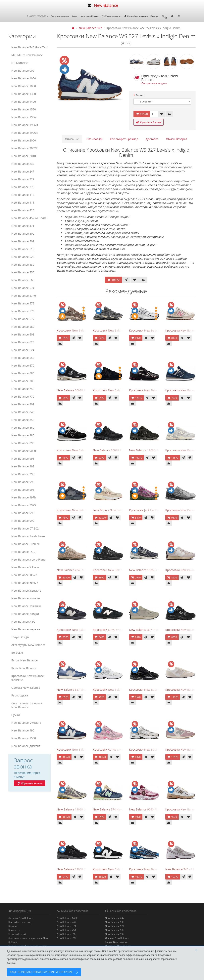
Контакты (14, 930)
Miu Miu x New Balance (27, 55)
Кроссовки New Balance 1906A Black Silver (158, 690)
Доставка (152, 139)
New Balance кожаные (26, 606)
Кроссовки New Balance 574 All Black (118, 390)
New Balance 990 (23, 730)
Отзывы (154, 16)
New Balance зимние (26, 598)
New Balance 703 (23, 381)
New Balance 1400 (24, 102)
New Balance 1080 (24, 86)
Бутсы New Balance (25, 660)
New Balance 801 (23, 404)
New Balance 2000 (24, 140)
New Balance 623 (23, 342)
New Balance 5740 (24, 296)
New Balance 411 (23, 202)
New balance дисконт (26, 746)
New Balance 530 (23, 265)
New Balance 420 (23, 210)
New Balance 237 (23, 164)
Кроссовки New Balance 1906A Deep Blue (157, 869)
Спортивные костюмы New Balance (27, 705)
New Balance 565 (23, 280)
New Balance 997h (24, 497)
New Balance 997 (66, 938)
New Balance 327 (23, 179)
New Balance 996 (23, 490)
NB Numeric (20, 63)
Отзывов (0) (94, 139)
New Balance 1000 (24, 78)
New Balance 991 (23, 459)
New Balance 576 (23, 311)
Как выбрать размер (136, 16)
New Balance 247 (23, 171)
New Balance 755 (23, 389)
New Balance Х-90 (23, 622)
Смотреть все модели (154, 83)
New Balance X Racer (25, 567)
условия (118, 959)
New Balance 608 (23, 334)
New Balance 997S (24, 505)
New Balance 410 (23, 195)
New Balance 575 (23, 303)
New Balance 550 (23, 272)
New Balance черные (26, 629)
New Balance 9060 (24, 451)
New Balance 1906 (24, 117)
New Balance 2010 (24, 156)
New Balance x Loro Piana (28, 559)
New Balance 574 (23, 288)
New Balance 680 (23, 373)
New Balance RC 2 (23, 552)
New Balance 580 (23, 327)
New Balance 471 (23, 226)
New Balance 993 (23, 474)
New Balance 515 (23, 249)
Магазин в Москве (90, 16)
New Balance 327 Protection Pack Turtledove (159, 630)
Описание (72, 139)
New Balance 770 (23, 396)
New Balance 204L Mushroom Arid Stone (84, 570)
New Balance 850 (23, 420)
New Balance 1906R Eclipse (147, 570)
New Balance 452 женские (29, 218)
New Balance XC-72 (24, 575)
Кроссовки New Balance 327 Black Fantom (85, 510)
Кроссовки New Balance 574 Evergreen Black (87, 450)
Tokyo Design (20, 637)
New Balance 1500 (24, 738)
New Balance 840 (23, 412)
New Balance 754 (66, 930)
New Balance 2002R (25, 148)
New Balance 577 (23, 319)
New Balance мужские (26, 723)
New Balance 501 (23, 241)
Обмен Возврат (177, 139)
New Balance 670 (23, 365)
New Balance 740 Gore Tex (29, 47)
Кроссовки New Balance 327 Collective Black (123, 869)
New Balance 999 (23, 521)
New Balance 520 (23, 257)
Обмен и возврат (111, 16)
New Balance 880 (23, 435)
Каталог (13, 926)
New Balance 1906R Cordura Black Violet (84, 869)
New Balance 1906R (25, 133)
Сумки (16, 715)
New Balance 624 (23, 350)
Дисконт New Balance (21, 918)
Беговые (17, 653)
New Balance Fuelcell (25, 544)
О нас (75, 16)
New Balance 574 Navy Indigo (113, 809)
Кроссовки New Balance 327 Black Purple (84, 630)
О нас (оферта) (17, 934)
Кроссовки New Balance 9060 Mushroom (84, 330)
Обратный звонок (29, 783)
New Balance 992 (23, 466)
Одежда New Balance (26, 688)
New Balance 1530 (24, 109)
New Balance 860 (23, 428)
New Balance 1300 (24, 94)
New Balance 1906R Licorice (75, 809)
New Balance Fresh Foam (28, 536)
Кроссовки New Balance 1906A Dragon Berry (159, 390)
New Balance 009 (23, 71)
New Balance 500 (23, 234)
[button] (164, 16)
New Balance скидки (25, 614)
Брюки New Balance (116, 942)
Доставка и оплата (60, 16)
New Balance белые (25, 583)
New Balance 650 (23, 358)
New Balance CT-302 (25, 528)
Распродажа (20, 695)
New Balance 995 (23, 482)
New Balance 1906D (25, 125)
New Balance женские (26, 590)
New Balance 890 (23, 443)
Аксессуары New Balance (28, 645)
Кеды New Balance (24, 668)
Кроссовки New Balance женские (28, 678)
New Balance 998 (23, 513)
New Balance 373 (23, 187)
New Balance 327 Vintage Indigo (78, 690)
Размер (140, 95)
